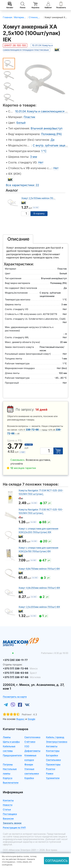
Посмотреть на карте (15, 697)
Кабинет (48, 5)
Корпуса (8, 778)
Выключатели (11, 782)
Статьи (7, 809)
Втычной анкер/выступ (47, 128)
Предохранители (12, 755)
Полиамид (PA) (51, 134)
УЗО (27, 746)
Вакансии (8, 818)
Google (31, 719)
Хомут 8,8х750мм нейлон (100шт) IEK (39, 569)
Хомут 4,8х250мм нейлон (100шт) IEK (39, 588)
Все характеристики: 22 (22, 185)
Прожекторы (53, 764)
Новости (8, 805)
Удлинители (53, 778)
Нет (41, 162)
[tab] (18, 239)
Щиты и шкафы (11, 742)
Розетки (51, 769)
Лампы (7, 737)
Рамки (50, 773)
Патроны (8, 764)
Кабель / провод (55, 737)
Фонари (29, 764)
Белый (21, 123)
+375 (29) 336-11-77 (15, 660)
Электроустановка (57, 742)
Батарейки (52, 755)
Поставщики (10, 814)
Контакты (8, 800)
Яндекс (20, 719)
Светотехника (32, 737)
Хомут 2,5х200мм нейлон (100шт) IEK (39, 607)
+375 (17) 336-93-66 (20, 673)
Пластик (29, 117)
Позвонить (61, 5)
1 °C (44, 151)
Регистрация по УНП (14, 827)
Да (52, 140)
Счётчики (30, 742)
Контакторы (53, 751)
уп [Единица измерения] (29, 214)
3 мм (34, 157)
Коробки (29, 778)
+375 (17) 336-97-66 (21, 677)
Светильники (53, 760)
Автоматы (52, 746)
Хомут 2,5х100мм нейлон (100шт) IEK (42, 198)
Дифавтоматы (32, 751)
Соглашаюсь (56, 861)
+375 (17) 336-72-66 (20, 668)
